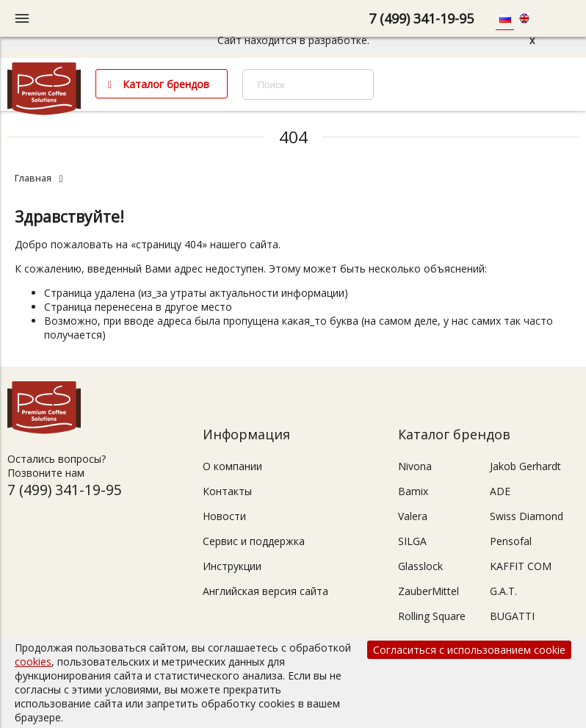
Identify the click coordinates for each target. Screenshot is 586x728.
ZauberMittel (428, 591)
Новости (224, 516)
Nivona (415, 466)
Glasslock (420, 566)
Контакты (227, 491)
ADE (500, 491)
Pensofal (511, 541)
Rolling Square (432, 616)
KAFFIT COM (521, 566)
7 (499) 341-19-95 (421, 18)
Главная (33, 178)
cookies (33, 662)
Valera (413, 516)
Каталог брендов (166, 84)
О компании (232, 466)
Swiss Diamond (527, 516)
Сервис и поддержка (254, 541)
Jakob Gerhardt (525, 466)
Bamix (413, 491)
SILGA (412, 541)
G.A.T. (503, 591)
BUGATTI (512, 616)
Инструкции (232, 566)
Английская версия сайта (265, 591)
